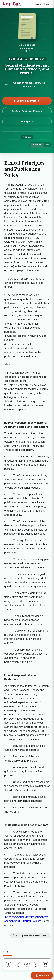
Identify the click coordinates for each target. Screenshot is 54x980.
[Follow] (37, 145)
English (37, 4)
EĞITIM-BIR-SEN (35, 59)
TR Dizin (27, 137)
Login (47, 4)
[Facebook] (8, 964)
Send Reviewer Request (27, 111)
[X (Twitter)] (27, 964)
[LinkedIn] (36, 964)
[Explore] (27, 122)
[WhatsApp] (18, 964)
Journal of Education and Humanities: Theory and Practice (27, 69)
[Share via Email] (46, 964)
